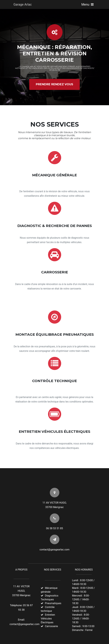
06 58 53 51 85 (55, 528)
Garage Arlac (23, 4)
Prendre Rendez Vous (55, 84)
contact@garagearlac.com (54, 550)
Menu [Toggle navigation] (87, 4)
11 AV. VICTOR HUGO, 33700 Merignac (21, 591)
